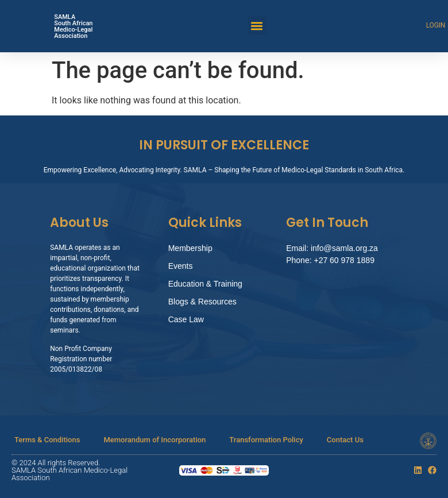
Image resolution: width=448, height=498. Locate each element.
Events (181, 266)
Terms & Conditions (47, 440)
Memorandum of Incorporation (155, 440)
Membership (190, 248)
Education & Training (205, 284)
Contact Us (345, 440)
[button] (257, 26)
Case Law (186, 319)
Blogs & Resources (202, 302)
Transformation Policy (266, 440)
